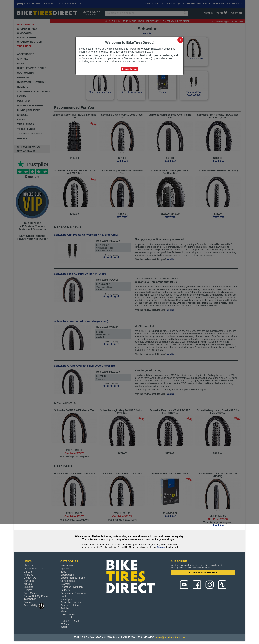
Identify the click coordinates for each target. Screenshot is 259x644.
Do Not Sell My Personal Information (37, 598)
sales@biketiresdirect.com (171, 637)
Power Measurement (72, 602)
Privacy (28, 602)
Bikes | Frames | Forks (73, 578)
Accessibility (34, 605)
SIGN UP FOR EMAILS (203, 572)
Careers (28, 572)
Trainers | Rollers (70, 621)
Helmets (65, 590)
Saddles (65, 608)
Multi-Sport (67, 599)
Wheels (65, 624)
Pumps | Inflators (70, 605)
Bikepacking (67, 575)
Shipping (161, 547)
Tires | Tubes (68, 614)
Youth (64, 627)
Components (68, 581)
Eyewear (65, 584)
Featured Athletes (33, 569)
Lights (64, 596)
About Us (29, 566)
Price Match (30, 593)
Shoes (64, 611)
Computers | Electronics (74, 593)
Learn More (130, 69)
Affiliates (28, 575)
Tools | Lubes (68, 618)
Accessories (67, 566)
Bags (63, 572)
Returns (28, 590)
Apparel (65, 569)
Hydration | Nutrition (71, 587)
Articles (28, 584)
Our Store (29, 581)
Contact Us (30, 578)
